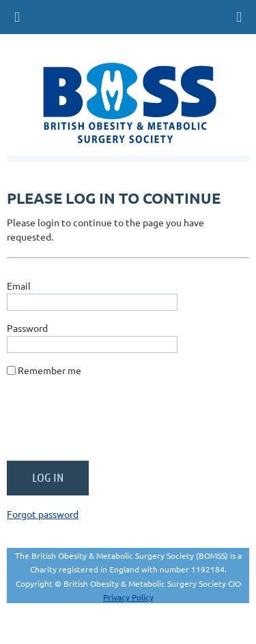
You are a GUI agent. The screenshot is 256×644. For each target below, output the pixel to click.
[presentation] (111, 424)
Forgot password (43, 514)
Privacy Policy (128, 597)
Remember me (49, 370)
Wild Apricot (125, 627)
